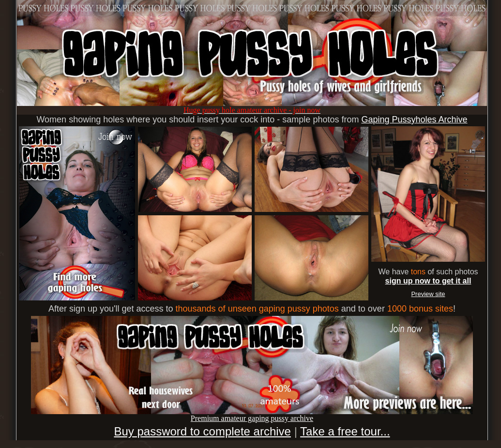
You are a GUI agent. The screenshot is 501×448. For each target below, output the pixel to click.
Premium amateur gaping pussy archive (252, 415)
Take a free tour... (345, 431)
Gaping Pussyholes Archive (414, 119)
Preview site (428, 294)
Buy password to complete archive (202, 431)
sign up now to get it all (428, 281)
